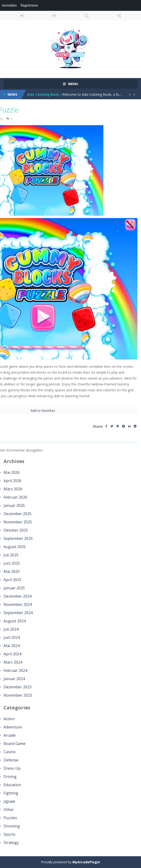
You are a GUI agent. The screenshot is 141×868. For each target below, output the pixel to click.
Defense (11, 760)
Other (9, 810)
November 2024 (18, 604)
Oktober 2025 (16, 530)
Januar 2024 (14, 679)
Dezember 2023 (18, 687)
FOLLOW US (119, 16)
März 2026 (13, 489)
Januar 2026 (14, 505)
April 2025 (12, 580)
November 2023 (18, 695)
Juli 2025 (11, 555)
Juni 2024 (12, 637)
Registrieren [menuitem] (29, 5)
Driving (10, 777)
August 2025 (15, 547)
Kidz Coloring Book (43, 94)
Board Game (15, 744)
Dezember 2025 (18, 514)
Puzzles (10, 818)
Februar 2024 (15, 670)
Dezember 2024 (18, 596)
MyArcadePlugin (86, 862)
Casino (10, 752)
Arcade (10, 735)
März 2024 (13, 662)
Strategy (11, 843)
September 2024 (18, 613)
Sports (9, 834)
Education (12, 785)
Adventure (13, 727)
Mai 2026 (12, 472)
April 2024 (12, 654)
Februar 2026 (15, 497)
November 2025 (18, 522)
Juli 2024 (11, 629)
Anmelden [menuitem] (9, 5)
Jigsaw (9, 801)
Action (9, 719)
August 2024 (15, 621)
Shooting (12, 826)
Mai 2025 (12, 571)
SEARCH (87, 16)
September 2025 (18, 538)
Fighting (11, 793)
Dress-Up (12, 768)
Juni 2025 (12, 563)
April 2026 (12, 481)
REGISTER (55, 16)
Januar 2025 (14, 588)
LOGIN (22, 16)
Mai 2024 (12, 646)
